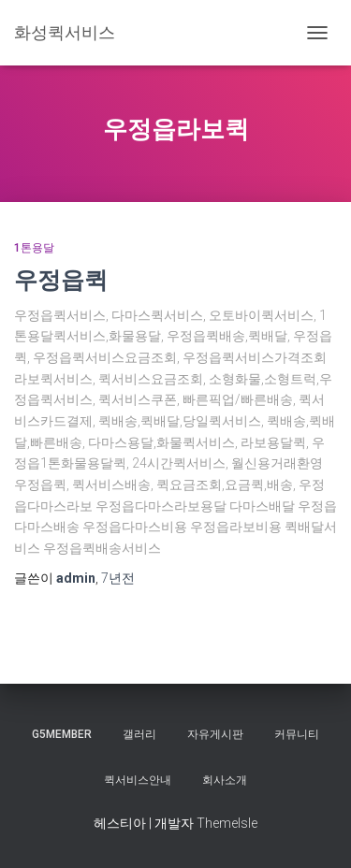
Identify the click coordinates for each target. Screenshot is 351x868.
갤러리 (139, 734)
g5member (62, 734)
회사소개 (225, 780)
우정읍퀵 (61, 279)
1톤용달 (34, 248)
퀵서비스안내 (138, 780)
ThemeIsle (227, 823)
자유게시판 (215, 734)
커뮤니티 (297, 734)
